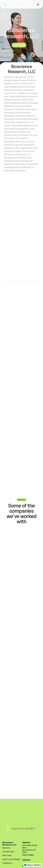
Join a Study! (19, 45)
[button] (38, 4)
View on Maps (28, 855)
